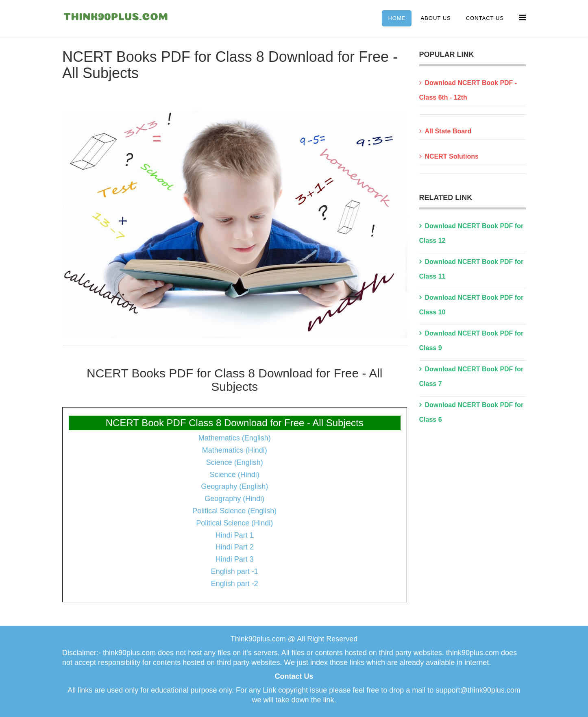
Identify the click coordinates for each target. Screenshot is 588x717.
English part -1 (235, 571)
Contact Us (485, 18)
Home (397, 18)
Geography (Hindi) (234, 499)
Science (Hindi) (235, 475)
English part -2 (235, 584)
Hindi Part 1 (235, 535)
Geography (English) (234, 486)
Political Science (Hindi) (234, 523)
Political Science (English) (234, 511)
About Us (436, 18)
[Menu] (522, 18)
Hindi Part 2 (235, 547)
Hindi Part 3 (235, 559)
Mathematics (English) (235, 438)
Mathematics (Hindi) (235, 450)
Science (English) (235, 462)
